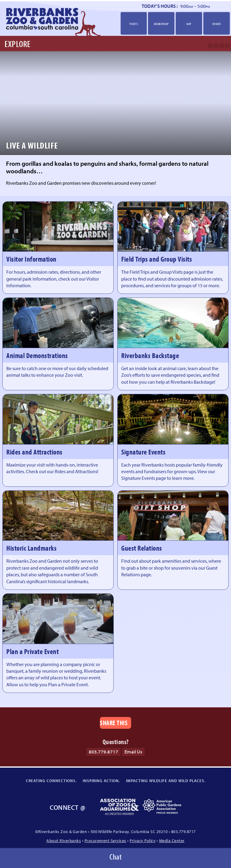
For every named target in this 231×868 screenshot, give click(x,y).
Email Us (133, 752)
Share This (114, 723)
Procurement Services (105, 840)
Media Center (172, 840)
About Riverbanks (64, 840)
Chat (115, 857)
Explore (18, 44)
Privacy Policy (143, 840)
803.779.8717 (103, 752)
